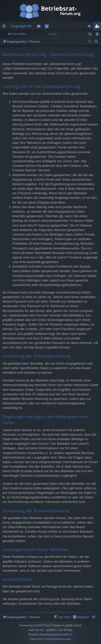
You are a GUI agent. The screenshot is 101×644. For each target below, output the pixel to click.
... (3, 34)
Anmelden (19, 34)
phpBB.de (67, 635)
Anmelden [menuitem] (91, 27)
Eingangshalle (21, 26)
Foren (40, 27)
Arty (42, 630)
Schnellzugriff (5, 27)
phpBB (37, 625)
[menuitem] (96, 42)
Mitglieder (48, 27)
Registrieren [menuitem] (98, 27)
